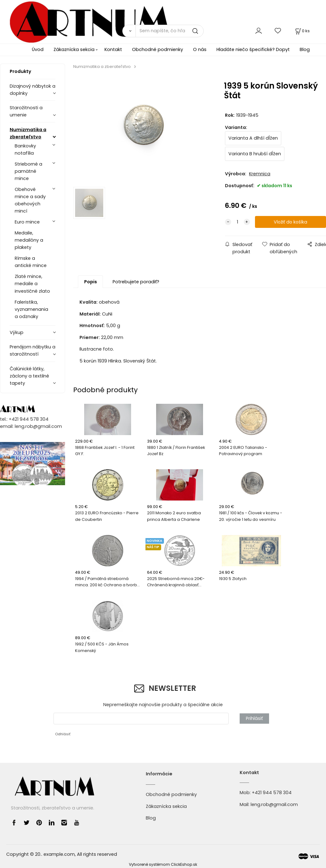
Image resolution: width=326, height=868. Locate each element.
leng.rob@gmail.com (274, 804)
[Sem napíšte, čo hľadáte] (170, 31)
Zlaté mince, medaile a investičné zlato (32, 284)
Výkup (17, 332)
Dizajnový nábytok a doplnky (33, 90)
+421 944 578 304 (272, 793)
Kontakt (113, 49)
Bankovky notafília (25, 149)
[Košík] (302, 31)
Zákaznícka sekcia (74, 49)
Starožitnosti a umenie (26, 111)
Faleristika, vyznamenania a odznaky (31, 309)
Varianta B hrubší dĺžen (255, 154)
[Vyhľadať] (129, 31)
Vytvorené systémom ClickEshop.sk (163, 864)
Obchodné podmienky (158, 49)
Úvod (38, 49)
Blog (305, 49)
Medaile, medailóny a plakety (29, 240)
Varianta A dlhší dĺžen (253, 138)
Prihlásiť (254, 718)
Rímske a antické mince (31, 262)
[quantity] (237, 222)
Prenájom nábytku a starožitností (33, 350)
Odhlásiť (63, 734)
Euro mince (27, 222)
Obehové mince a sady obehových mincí (30, 200)
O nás (200, 49)
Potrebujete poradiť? (136, 282)
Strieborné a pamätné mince (28, 171)
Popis (91, 282)
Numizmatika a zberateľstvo (28, 133)
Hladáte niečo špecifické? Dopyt (253, 49)
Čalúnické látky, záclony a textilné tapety (29, 376)
